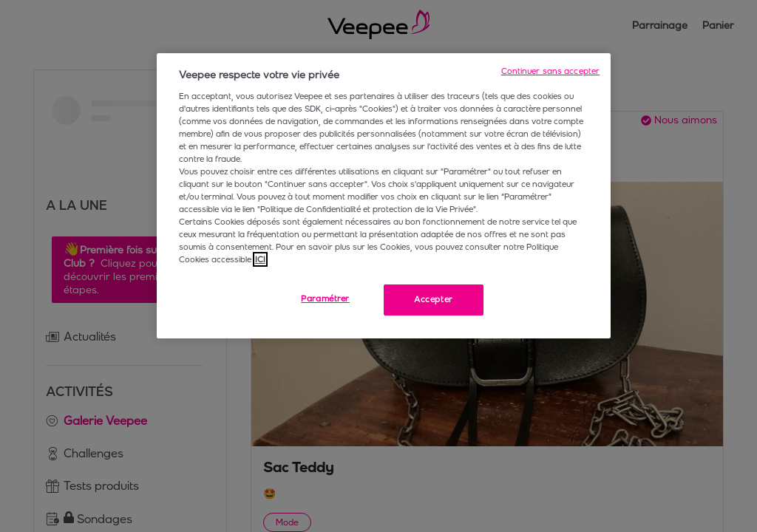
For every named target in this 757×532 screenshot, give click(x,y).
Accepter (434, 299)
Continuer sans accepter (551, 71)
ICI (260, 259)
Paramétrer (325, 299)
